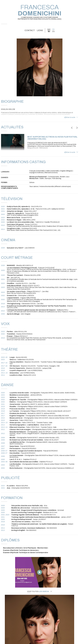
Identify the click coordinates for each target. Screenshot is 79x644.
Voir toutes (39, 591)
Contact (30, 30)
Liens (40, 30)
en (53, 32)
